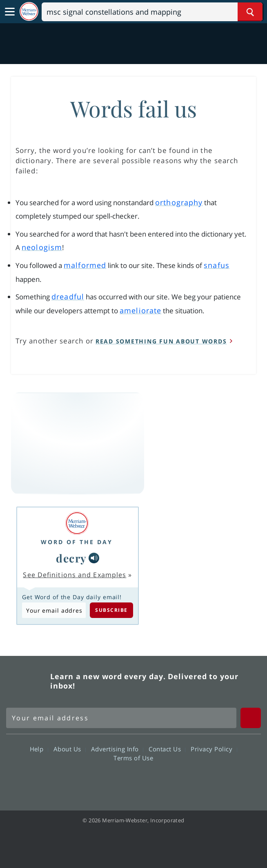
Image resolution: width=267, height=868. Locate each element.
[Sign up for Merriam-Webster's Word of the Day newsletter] (121, 718)
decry (71, 558)
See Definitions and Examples (75, 575)
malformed (85, 265)
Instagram (177, 781)
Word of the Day (77, 542)
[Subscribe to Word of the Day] (54, 610)
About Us (70, 749)
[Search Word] (250, 12)
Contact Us (167, 749)
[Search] (152, 12)
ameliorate (140, 310)
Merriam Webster (27, 681)
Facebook (89, 781)
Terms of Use (133, 758)
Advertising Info (117, 749)
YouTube (148, 781)
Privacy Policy (214, 749)
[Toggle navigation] (10, 12)
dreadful (68, 297)
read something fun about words (161, 341)
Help (39, 749)
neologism (42, 247)
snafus (217, 265)
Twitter (119, 781)
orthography (179, 202)
